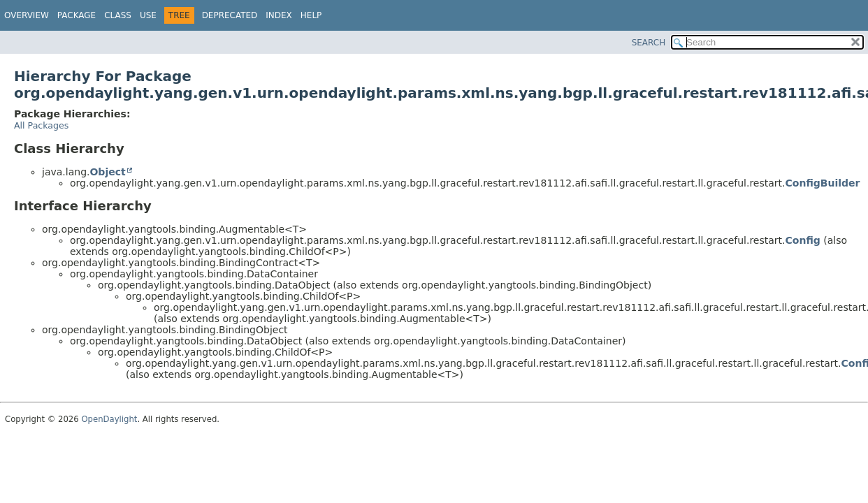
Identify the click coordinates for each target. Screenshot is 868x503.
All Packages (41, 125)
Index (279, 15)
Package (77, 15)
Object (107, 172)
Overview (27, 15)
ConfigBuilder (823, 183)
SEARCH (649, 43)
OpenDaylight (109, 419)
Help (311, 15)
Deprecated (230, 15)
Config (803, 240)
